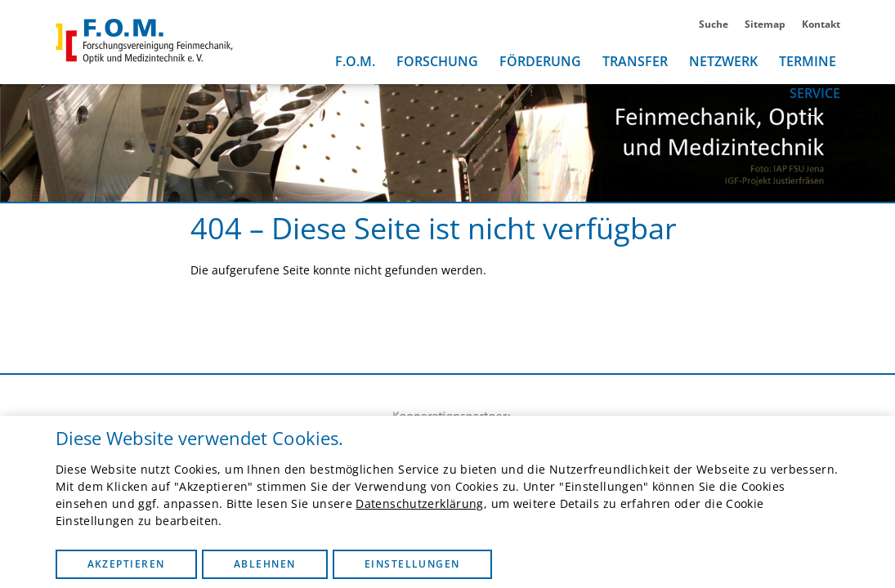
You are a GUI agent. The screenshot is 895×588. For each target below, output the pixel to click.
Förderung (540, 61)
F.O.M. (355, 61)
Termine (808, 61)
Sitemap (765, 24)
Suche (714, 24)
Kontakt (821, 24)
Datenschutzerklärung (419, 503)
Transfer (635, 61)
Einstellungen (412, 564)
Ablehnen (265, 564)
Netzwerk (723, 61)
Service (815, 93)
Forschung (437, 61)
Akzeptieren (126, 564)
